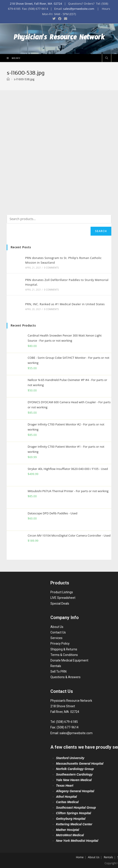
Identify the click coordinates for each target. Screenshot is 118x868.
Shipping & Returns (64, 649)
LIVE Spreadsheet (63, 598)
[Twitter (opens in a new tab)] (54, 19)
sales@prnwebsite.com (79, 9)
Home (80, 857)
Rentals (56, 666)
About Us (57, 627)
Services (56, 638)
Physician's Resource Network (59, 39)
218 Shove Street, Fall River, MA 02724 (36, 4)
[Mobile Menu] (12, 59)
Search (101, 232)
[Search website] (107, 59)
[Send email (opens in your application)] (65, 19)
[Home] (8, 80)
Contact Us (58, 632)
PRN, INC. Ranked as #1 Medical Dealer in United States (65, 305)
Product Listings (62, 592)
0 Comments (51, 269)
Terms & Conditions (64, 655)
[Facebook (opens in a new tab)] (60, 19)
